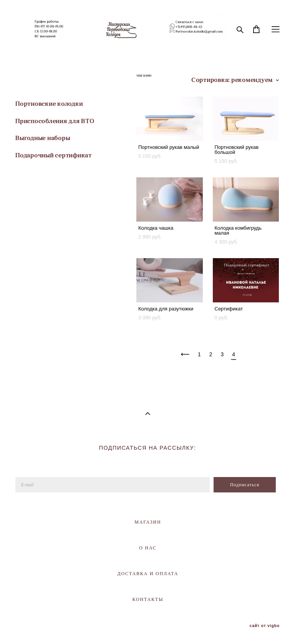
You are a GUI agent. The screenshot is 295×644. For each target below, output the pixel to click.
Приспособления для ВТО (55, 121)
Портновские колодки (49, 104)
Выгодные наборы (43, 138)
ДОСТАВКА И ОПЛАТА (148, 574)
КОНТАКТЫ (148, 599)
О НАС (148, 548)
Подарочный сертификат (54, 155)
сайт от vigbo (265, 626)
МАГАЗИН (148, 522)
